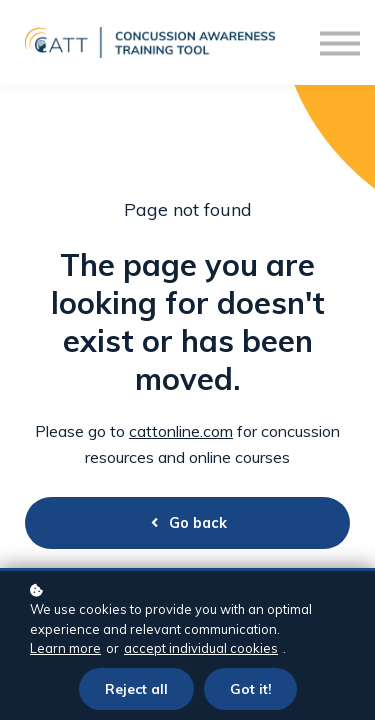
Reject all (136, 688)
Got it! (250, 688)
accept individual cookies (201, 648)
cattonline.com (181, 431)
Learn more (65, 648)
